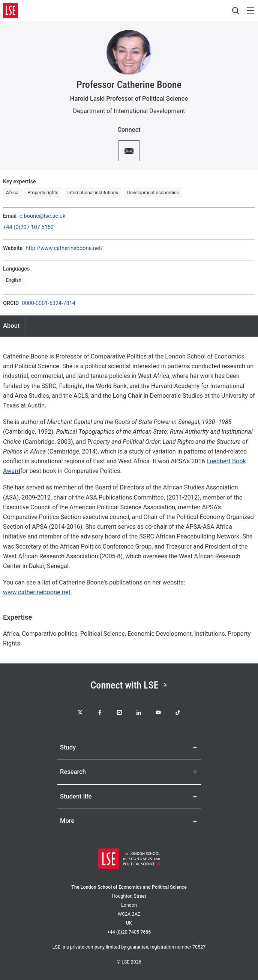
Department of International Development (129, 111)
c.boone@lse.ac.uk (42, 216)
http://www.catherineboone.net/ (64, 249)
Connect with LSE (129, 685)
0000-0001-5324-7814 (49, 304)
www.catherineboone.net (37, 592)
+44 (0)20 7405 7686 (129, 932)
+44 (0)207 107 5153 (28, 228)
